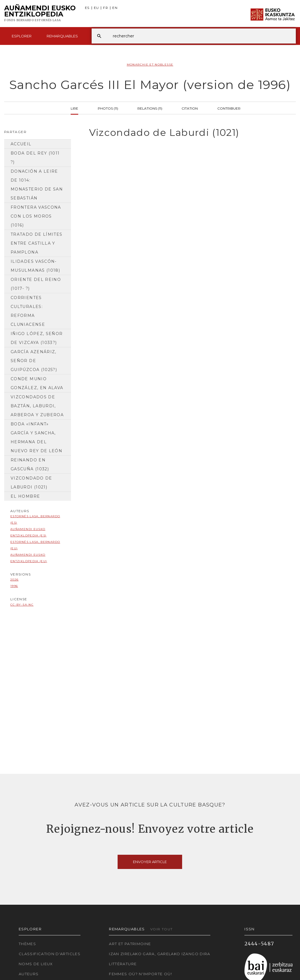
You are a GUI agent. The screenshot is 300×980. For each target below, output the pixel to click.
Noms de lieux (36, 964)
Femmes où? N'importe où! (141, 974)
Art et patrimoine (130, 944)
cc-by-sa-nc (22, 605)
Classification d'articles (50, 954)
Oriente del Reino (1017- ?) (36, 284)
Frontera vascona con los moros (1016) (36, 216)
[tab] (188, 133)
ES (87, 8)
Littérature (123, 964)
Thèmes (27, 944)
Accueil (21, 144)
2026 (14, 580)
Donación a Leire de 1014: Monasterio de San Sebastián (37, 185)
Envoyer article (150, 862)
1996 (14, 586)
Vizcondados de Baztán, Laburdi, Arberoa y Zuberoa (37, 406)
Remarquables (62, 36)
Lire (74, 108)
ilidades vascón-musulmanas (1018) (35, 266)
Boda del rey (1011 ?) (35, 158)
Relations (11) (150, 108)
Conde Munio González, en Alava (37, 383)
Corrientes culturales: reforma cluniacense (28, 311)
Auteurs (29, 974)
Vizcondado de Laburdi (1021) (31, 483)
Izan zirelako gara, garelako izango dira (159, 954)
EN (115, 8)
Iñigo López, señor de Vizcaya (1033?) (37, 338)
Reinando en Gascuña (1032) (30, 464)
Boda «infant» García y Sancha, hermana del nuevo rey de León (36, 437)
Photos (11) (108, 108)
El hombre (25, 496)
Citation (190, 108)
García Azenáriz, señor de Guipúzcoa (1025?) (34, 361)
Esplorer (22, 36)
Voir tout (161, 929)
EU (97, 8)
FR (106, 8)
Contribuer (229, 108)
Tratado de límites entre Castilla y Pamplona (36, 243)
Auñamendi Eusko (40, 14)
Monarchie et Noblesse (150, 65)
